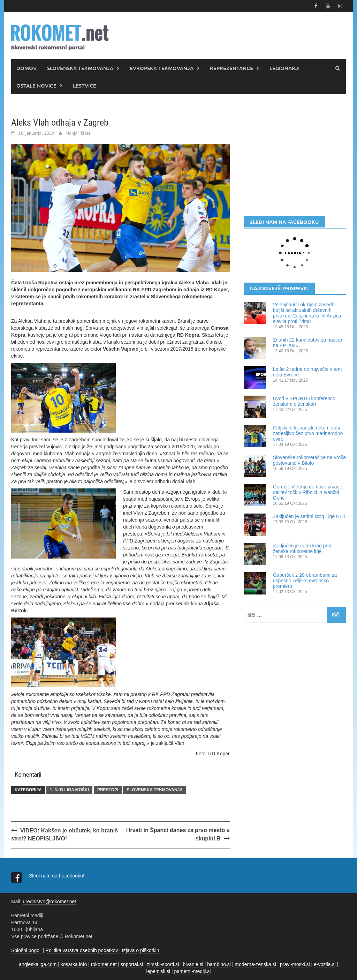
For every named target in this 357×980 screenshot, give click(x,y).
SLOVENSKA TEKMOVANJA (80, 68)
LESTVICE (85, 85)
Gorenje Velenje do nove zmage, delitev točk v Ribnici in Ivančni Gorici (308, 492)
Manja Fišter (78, 133)
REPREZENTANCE (231, 68)
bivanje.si (193, 964)
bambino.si (219, 964)
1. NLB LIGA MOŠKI (69, 790)
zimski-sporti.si (163, 964)
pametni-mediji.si (192, 971)
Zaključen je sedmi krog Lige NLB (309, 516)
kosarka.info (74, 964)
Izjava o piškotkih (141, 950)
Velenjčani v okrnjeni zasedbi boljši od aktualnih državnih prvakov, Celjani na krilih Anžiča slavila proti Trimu (307, 313)
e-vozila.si (325, 964)
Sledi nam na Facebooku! (57, 876)
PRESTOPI (108, 790)
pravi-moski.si (295, 964)
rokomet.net (104, 964)
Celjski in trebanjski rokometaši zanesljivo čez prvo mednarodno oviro (308, 433)
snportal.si (132, 964)
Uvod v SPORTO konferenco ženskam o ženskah (304, 401)
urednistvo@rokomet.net (49, 902)
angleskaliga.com (38, 964)
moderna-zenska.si (255, 964)
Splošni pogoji (26, 950)
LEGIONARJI (284, 68)
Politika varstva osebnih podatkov (82, 950)
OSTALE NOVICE (36, 85)
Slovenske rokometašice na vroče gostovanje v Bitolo (309, 460)
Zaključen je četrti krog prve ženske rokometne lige (303, 548)
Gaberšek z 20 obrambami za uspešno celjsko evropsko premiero (305, 581)
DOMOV (26, 68)
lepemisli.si (158, 971)
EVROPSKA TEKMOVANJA (162, 68)
